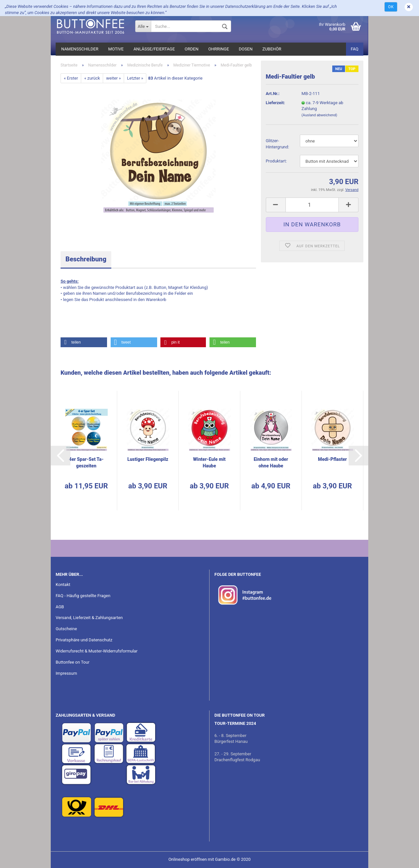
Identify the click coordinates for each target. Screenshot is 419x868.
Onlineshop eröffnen (187, 859)
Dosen (246, 49)
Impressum (66, 673)
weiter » (113, 78)
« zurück (92, 78)
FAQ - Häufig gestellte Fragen (83, 596)
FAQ (355, 49)
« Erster (71, 78)
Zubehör (272, 49)
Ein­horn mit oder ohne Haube (271, 462)
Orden (191, 49)
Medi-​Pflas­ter (332, 459)
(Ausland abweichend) (319, 115)
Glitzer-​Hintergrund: (278, 144)
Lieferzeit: (275, 103)
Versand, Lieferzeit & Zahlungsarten (89, 618)
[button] (84, 342)
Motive (116, 49)
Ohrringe (219, 49)
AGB (60, 607)
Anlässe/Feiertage (154, 49)
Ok (391, 7)
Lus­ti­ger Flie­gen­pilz (148, 459)
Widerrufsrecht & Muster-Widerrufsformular (97, 651)
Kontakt (63, 585)
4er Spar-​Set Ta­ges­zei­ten (86, 462)
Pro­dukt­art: (276, 161)
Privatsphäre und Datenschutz (84, 640)
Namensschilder (80, 49)
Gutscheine (66, 629)
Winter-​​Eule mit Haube (209, 462)
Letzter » (135, 78)
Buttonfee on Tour (73, 662)
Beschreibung (86, 259)
